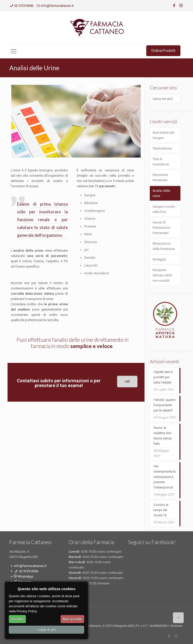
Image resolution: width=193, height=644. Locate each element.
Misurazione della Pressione (164, 246)
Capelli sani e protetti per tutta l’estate (163, 377)
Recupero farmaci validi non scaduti (162, 275)
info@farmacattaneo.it (57, 6)
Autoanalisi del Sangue (163, 135)
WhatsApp (24, 576)
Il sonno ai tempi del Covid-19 (161, 510)
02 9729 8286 (24, 6)
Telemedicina (162, 148)
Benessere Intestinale (160, 177)
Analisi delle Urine (161, 193)
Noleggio (159, 259)
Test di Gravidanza (161, 162)
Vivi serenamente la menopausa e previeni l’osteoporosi (165, 477)
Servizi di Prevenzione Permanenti (161, 228)
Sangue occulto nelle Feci (164, 209)
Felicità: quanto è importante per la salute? (165, 405)
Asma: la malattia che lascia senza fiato (163, 436)
